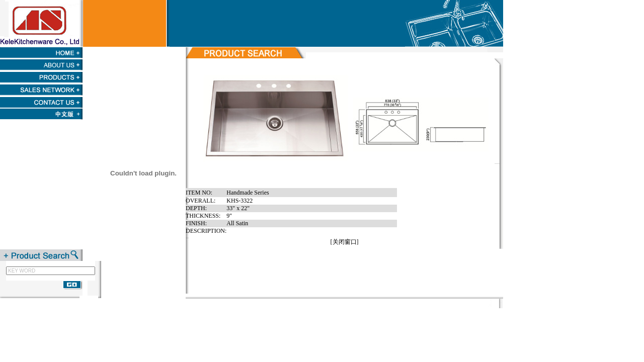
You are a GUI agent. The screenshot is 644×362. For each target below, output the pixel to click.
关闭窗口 (345, 242)
